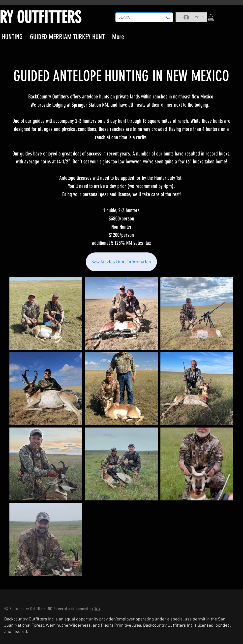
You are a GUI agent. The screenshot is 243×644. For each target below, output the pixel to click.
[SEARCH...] (137, 17)
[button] (215, 17)
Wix (97, 609)
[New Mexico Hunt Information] (121, 262)
